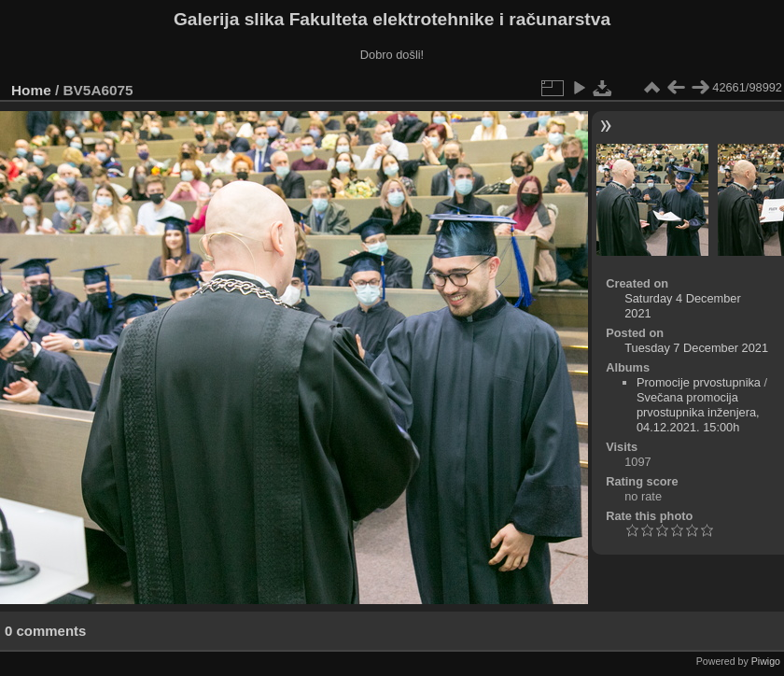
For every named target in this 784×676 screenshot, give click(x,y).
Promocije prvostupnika (699, 382)
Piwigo (766, 661)
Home (31, 90)
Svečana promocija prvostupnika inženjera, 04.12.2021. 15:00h (698, 412)
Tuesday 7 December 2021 (696, 348)
